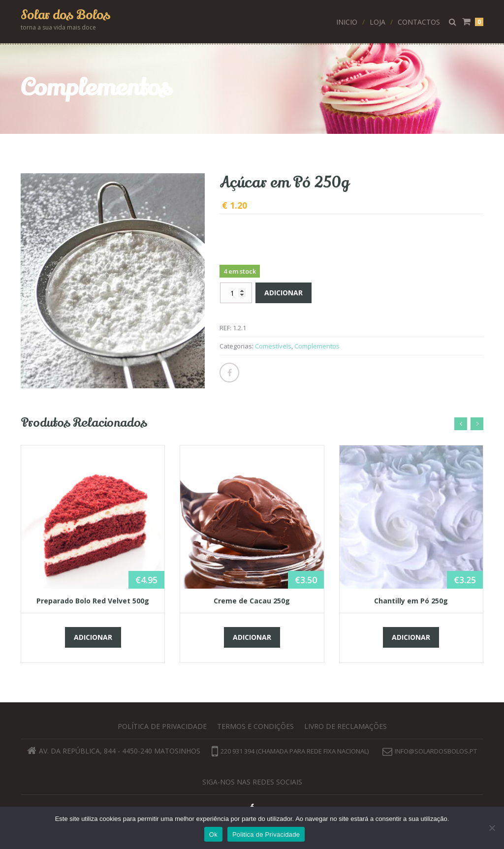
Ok (213, 834)
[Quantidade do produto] (236, 293)
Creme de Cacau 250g (252, 601)
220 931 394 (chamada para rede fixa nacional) (290, 751)
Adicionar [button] (93, 637)
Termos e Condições (255, 726)
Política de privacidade (162, 726)
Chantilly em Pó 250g (411, 601)
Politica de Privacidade (266, 834)
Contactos (419, 22)
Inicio (347, 22)
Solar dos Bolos (65, 15)
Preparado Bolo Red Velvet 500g (93, 601)
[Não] (492, 828)
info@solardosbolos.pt (436, 751)
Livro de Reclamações (346, 726)
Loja (378, 22)
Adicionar (283, 293)
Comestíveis (273, 346)
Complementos (317, 346)
